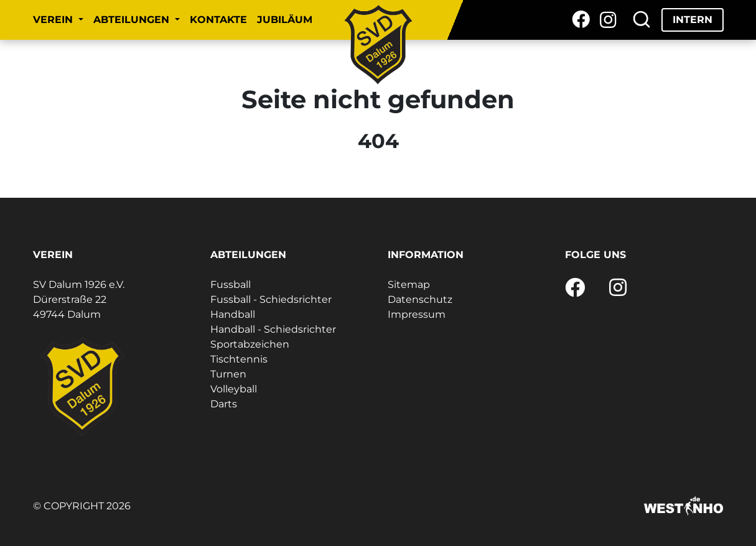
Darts (224, 404)
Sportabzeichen (250, 344)
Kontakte (218, 20)
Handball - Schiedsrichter (273, 329)
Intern (693, 20)
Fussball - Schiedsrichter (271, 299)
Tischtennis (239, 359)
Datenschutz (420, 299)
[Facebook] (581, 20)
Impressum (417, 314)
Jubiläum (285, 20)
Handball (233, 314)
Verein (54, 20)
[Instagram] (608, 20)
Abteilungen (133, 20)
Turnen (228, 374)
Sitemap (409, 285)
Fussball (231, 285)
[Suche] (642, 20)
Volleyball (234, 389)
